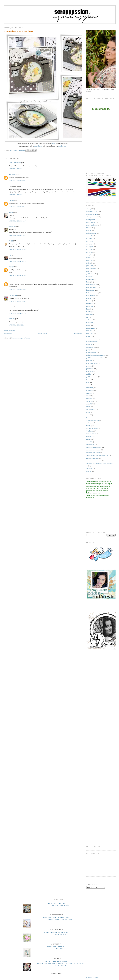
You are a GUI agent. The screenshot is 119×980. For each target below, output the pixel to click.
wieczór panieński (92, 428)
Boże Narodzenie (92, 225)
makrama (89, 320)
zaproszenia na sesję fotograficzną (97, 455)
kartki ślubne (90, 290)
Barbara (11, 200)
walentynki (90, 423)
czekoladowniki (91, 233)
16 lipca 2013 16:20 (17, 261)
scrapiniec (90, 388)
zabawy (89, 439)
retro (88, 385)
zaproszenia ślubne (92, 458)
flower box (90, 260)
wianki (88, 426)
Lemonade (90, 314)
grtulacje (89, 276)
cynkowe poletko (56, 903)
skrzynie (89, 393)
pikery (88, 350)
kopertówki (90, 304)
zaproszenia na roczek (93, 453)
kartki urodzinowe (92, 293)
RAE (88, 380)
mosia (11, 212)
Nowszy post (8, 334)
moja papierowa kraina (56, 932)
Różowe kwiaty (61, 934)
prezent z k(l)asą (91, 363)
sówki (88, 396)
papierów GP (38, 146)
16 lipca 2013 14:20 (17, 235)
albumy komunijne (92, 214)
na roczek (89, 331)
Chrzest (89, 228)
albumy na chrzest (92, 217)
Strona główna (43, 334)
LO (87, 317)
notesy (88, 336)
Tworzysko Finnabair (56, 961)
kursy (88, 309)
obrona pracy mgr (92, 339)
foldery (89, 263)
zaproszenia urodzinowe (94, 461)
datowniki (89, 236)
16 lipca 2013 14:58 (17, 249)
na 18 (88, 325)
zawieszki (89, 468)
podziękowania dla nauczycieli (96, 355)
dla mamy (89, 249)
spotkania (89, 398)
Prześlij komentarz (9, 330)
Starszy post (78, 334)
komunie (89, 301)
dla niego (89, 252)
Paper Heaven (91, 347)
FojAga (11, 267)
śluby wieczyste (91, 409)
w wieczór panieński (93, 420)
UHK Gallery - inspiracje (56, 918)
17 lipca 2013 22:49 (17, 325)
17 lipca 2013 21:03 (17, 301)
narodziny (89, 333)
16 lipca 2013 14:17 (17, 221)
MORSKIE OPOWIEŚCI (61, 905)
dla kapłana (90, 247)
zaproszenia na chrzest (93, 450)
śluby (88, 407)
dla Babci (89, 239)
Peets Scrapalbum (56, 947)
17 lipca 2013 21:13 (17, 313)
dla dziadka (90, 241)
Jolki (54, 143)
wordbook (90, 436)
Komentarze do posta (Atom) (21, 338)
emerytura (90, 255)
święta (88, 412)
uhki (88, 415)
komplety (89, 298)
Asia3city (12, 319)
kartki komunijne (92, 285)
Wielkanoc (90, 431)
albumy (89, 209)
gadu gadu (90, 266)
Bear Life (61, 949)
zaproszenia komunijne (94, 447)
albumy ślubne (91, 220)
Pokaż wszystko (93, 977)
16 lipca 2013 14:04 (17, 181)
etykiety (89, 258)
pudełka (89, 374)
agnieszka (12, 226)
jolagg (11, 241)
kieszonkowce (91, 296)
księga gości (90, 306)
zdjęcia (89, 471)
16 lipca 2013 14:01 (17, 169)
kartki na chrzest (91, 287)
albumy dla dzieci (92, 211)
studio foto (90, 401)
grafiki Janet (62, 146)
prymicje (89, 366)
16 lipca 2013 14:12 (17, 195)
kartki (88, 282)
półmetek (89, 361)
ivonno (11, 307)
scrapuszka (90, 390)
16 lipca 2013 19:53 (17, 275)
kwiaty (88, 312)
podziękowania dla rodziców (95, 358)
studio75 (89, 404)
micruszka (90, 323)
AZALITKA (13, 295)
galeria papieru (91, 268)
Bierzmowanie (91, 222)
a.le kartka (12, 281)
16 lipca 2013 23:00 (17, 290)
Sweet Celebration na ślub (61, 920)
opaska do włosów (92, 341)
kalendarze (90, 279)
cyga (10, 255)
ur (87, 417)
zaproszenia (90, 445)
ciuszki (89, 230)
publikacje (90, 371)
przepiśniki (90, 369)
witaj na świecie (91, 434)
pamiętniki (90, 344)
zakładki (89, 442)
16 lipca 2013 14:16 (17, 207)
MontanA (12, 174)
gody (88, 271)
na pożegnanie (91, 328)
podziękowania (91, 352)
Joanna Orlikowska (15, 163)
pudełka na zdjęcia (92, 377)
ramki (88, 382)
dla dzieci (89, 244)
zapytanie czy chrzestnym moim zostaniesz (100, 463)
